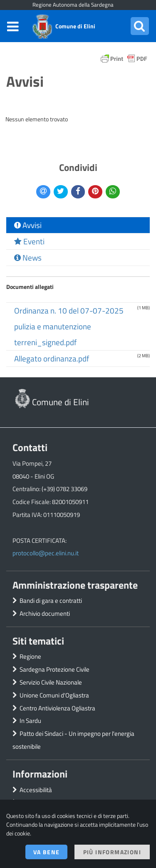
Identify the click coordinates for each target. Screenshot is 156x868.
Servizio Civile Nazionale (51, 682)
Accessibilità (36, 790)
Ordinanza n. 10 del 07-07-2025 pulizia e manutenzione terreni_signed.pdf (69, 326)
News (28, 258)
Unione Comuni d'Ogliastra (54, 695)
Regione (30, 656)
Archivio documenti (45, 613)
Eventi (29, 241)
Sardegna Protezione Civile (54, 669)
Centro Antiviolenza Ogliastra (57, 708)
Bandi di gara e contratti (51, 601)
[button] (140, 26)
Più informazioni (112, 852)
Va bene (47, 852)
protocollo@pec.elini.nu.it (46, 553)
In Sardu (30, 721)
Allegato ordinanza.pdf (52, 359)
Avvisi (28, 225)
